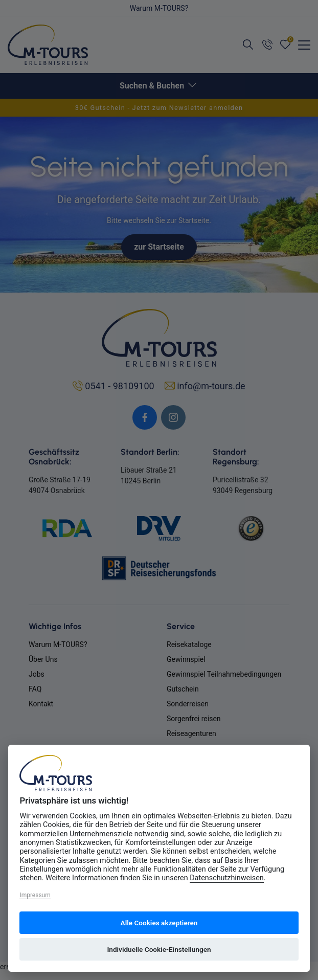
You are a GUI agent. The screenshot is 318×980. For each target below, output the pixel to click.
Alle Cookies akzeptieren (159, 923)
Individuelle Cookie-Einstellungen (159, 949)
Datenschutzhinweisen (227, 878)
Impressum (35, 895)
